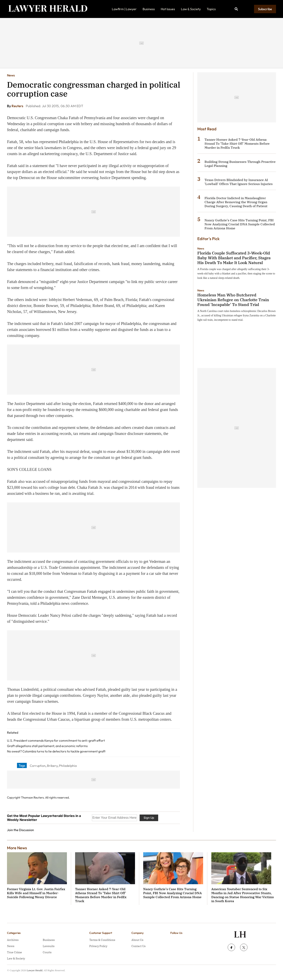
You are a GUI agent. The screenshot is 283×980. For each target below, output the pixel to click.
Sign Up (149, 818)
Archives (13, 940)
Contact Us (139, 946)
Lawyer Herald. (35, 970)
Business (149, 9)
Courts (47, 952)
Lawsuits (49, 946)
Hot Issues (168, 9)
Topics (211, 9)
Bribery (52, 766)
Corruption (38, 766)
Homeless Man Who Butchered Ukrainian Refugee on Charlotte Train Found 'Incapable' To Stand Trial (233, 300)
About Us (137, 940)
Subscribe (265, 9)
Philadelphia (68, 766)
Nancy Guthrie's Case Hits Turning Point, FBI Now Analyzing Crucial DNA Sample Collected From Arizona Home (240, 224)
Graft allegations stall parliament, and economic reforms (47, 746)
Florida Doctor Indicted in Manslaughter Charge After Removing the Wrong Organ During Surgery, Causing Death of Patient (236, 202)
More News (17, 848)
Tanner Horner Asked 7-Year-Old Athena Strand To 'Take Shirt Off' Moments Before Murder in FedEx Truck (237, 144)
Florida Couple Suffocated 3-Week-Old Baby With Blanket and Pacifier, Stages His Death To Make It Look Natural (234, 258)
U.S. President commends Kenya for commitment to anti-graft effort (56, 740)
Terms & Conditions (102, 940)
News (11, 75)
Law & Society (191, 9)
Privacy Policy (98, 946)
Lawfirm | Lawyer (124, 9)
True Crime (14, 952)
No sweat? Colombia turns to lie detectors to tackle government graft (56, 751)
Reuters (18, 106)
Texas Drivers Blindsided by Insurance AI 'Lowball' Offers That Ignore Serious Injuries (239, 182)
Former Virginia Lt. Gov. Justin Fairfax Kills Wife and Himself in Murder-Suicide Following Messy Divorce (36, 893)
